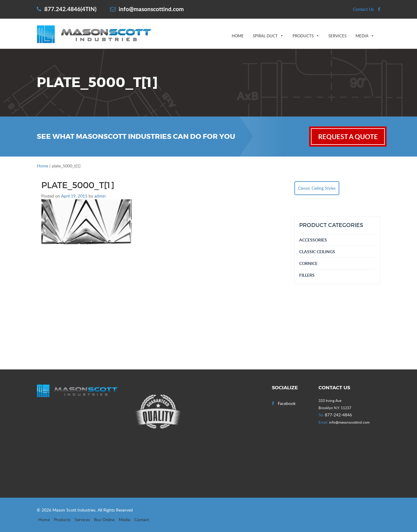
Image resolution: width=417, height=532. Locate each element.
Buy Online (104, 520)
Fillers (307, 275)
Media (362, 36)
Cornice (308, 263)
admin (100, 196)
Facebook (284, 403)
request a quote (348, 137)
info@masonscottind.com (147, 9)
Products (303, 36)
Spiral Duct (265, 36)
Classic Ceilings (317, 252)
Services (337, 36)
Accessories (313, 240)
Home (238, 36)
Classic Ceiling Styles (317, 188)
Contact (142, 520)
